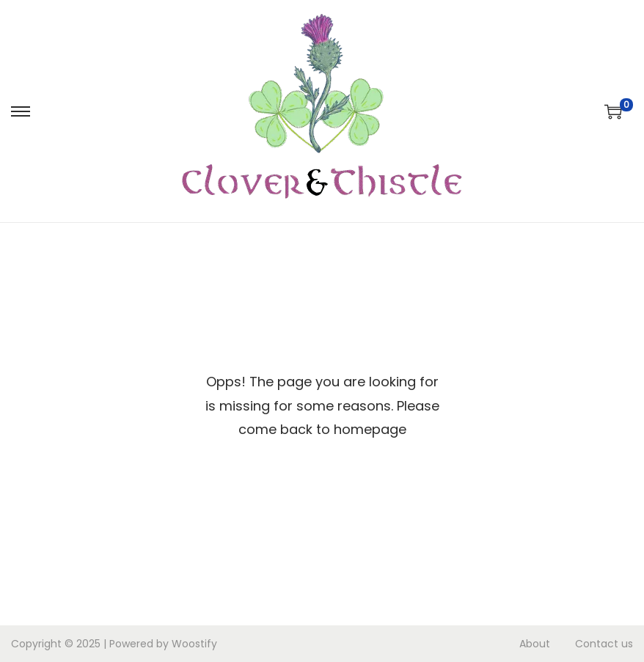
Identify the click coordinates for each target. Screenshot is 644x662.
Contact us (604, 644)
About (535, 644)
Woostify (194, 644)
